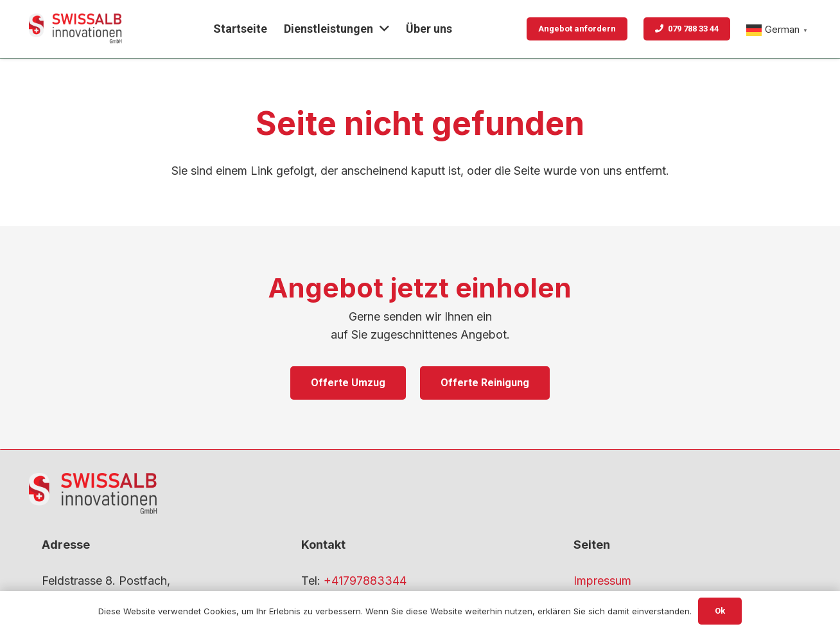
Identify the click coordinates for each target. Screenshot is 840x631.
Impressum (602, 581)
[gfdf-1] (75, 29)
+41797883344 (365, 581)
